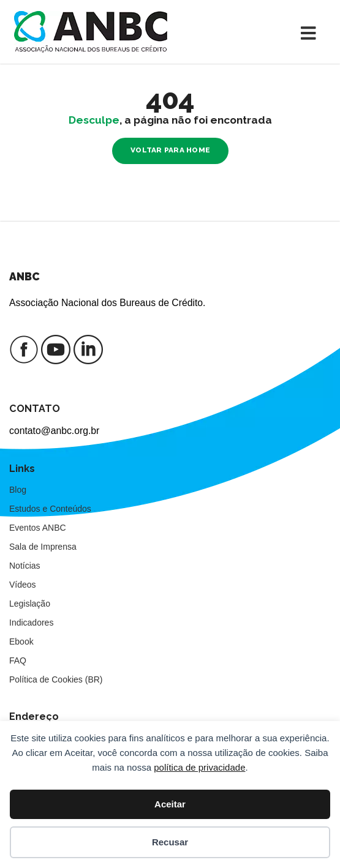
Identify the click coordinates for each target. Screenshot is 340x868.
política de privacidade (199, 767)
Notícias (25, 566)
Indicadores (31, 623)
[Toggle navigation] (311, 32)
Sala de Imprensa (43, 547)
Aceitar (170, 804)
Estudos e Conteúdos (50, 509)
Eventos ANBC (38, 528)
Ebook (21, 642)
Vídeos (23, 585)
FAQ (18, 660)
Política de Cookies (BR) (56, 679)
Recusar (170, 842)
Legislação (30, 604)
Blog (18, 490)
